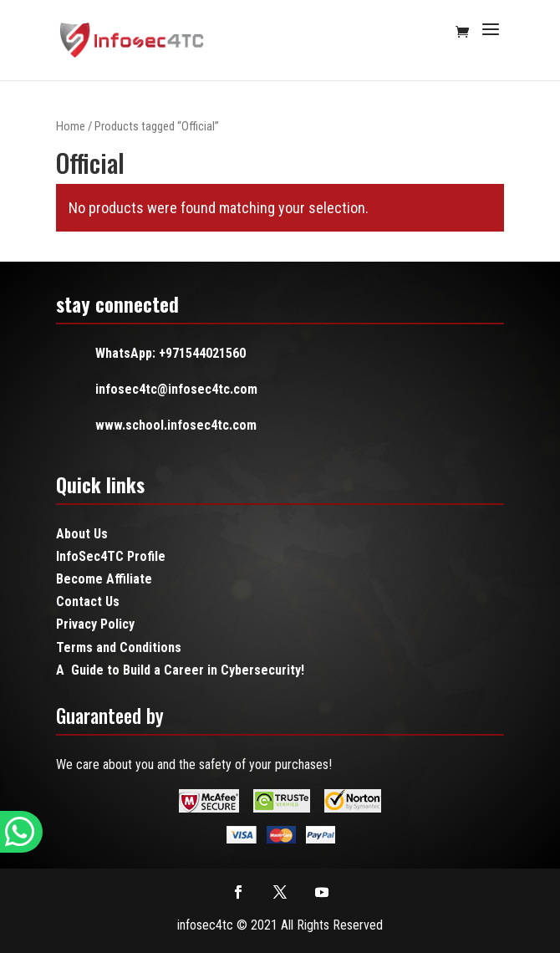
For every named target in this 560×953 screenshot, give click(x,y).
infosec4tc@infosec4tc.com (176, 389)
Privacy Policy (95, 624)
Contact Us (88, 601)
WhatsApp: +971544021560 (171, 353)
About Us (82, 534)
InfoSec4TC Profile (111, 556)
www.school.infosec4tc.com (176, 425)
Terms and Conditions (119, 647)
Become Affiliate (104, 579)
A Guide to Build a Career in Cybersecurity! (180, 670)
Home (71, 126)
